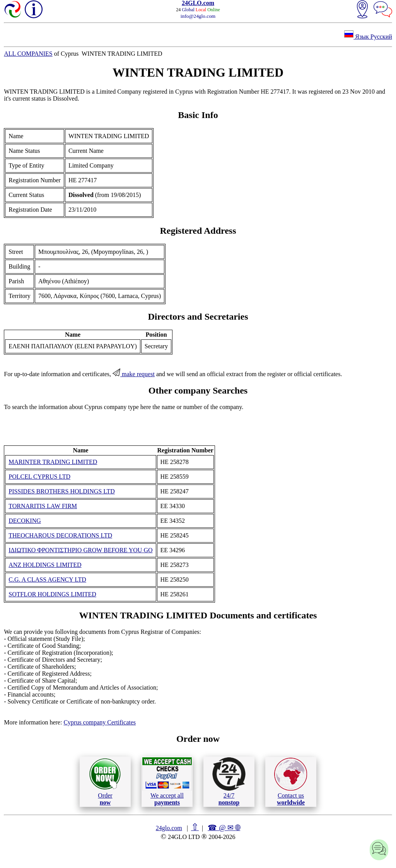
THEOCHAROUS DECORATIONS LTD (60, 535)
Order (105, 782)
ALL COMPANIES (28, 54)
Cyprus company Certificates (100, 722)
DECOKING (25, 521)
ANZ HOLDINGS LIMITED (45, 565)
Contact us (291, 782)
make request (134, 374)
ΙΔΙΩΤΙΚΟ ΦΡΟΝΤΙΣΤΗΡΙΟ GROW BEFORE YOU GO (80, 550)
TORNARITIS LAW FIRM (43, 506)
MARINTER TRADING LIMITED (53, 462)
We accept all (167, 781)
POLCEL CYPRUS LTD (39, 477)
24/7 (229, 781)
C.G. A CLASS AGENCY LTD (47, 580)
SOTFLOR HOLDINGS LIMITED (52, 594)
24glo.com (169, 828)
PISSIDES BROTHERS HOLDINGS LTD (62, 491)
